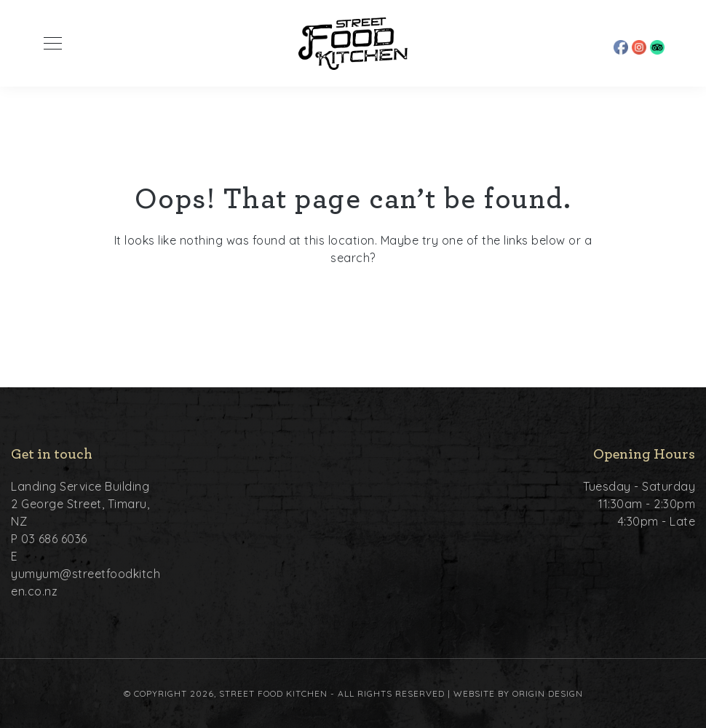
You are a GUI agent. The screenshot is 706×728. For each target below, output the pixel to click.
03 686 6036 (54, 539)
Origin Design (548, 693)
